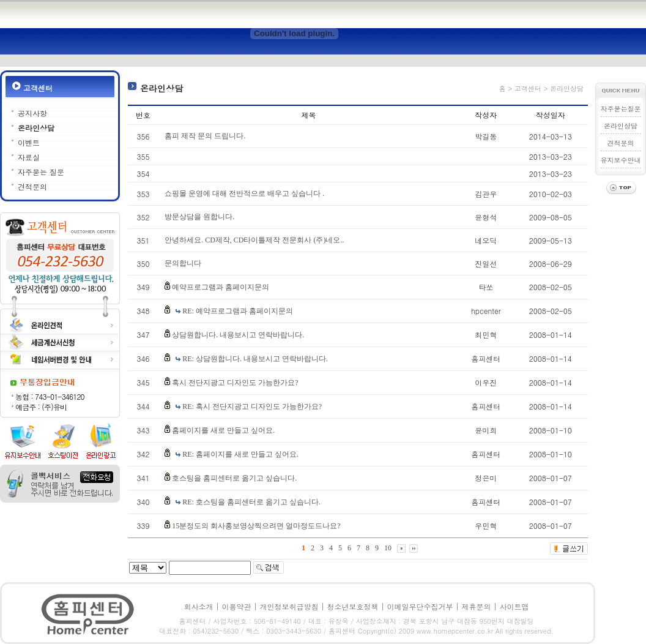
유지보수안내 (621, 160)
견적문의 (32, 186)
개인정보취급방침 (289, 606)
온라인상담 (36, 128)
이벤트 (29, 142)
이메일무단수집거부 (420, 606)
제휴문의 (477, 606)
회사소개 (198, 606)
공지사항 (32, 113)
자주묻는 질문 (41, 172)
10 (388, 548)
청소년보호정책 (353, 606)
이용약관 (236, 606)
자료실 (29, 157)
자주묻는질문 (621, 109)
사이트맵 (514, 606)
